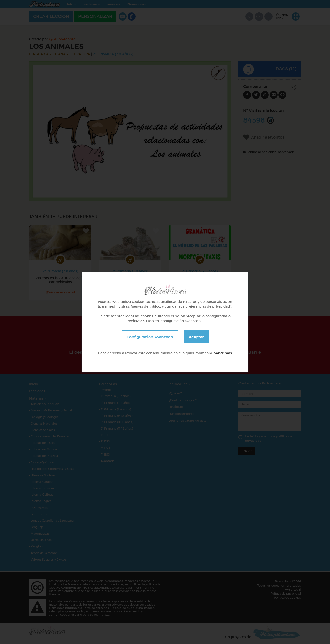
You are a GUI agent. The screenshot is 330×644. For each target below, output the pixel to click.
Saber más (223, 353)
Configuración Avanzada (150, 337)
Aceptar (196, 337)
